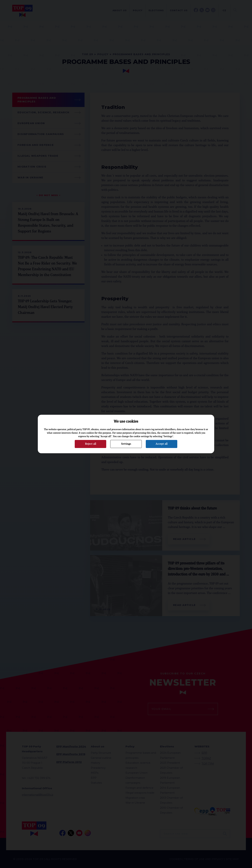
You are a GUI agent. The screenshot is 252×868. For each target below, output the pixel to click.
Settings (126, 444)
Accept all (162, 444)
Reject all (91, 444)
